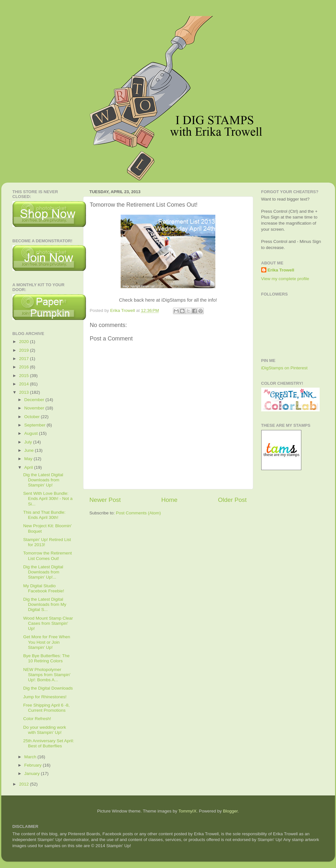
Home (169, 500)
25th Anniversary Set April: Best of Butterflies (48, 743)
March (31, 757)
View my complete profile (285, 279)
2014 (24, 384)
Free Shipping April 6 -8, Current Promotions (46, 708)
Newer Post (105, 500)
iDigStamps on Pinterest (284, 368)
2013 (24, 392)
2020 (24, 342)
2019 (24, 350)
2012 (24, 784)
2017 (24, 359)
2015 (24, 376)
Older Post (232, 500)
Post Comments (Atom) (138, 513)
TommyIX (187, 811)
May (29, 459)
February (34, 765)
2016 (24, 367)
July (29, 442)
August (32, 433)
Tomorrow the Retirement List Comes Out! (47, 556)
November (35, 408)
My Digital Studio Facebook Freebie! (44, 588)
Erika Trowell (281, 270)
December (35, 400)
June (30, 450)
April (29, 467)
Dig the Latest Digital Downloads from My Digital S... (45, 604)
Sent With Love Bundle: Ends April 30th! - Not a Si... (48, 498)
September (36, 425)
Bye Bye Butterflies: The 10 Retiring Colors (46, 658)
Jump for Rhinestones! (45, 697)
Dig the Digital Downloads (48, 688)
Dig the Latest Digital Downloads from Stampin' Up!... (43, 572)
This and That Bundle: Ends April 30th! (44, 515)
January (33, 773)
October (33, 417)
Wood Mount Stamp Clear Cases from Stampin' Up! (48, 623)
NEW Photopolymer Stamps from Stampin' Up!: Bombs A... (47, 675)
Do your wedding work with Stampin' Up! (45, 730)
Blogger (230, 811)
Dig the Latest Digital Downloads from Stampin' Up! (43, 480)
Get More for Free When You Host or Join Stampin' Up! (47, 642)
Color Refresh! (37, 719)
